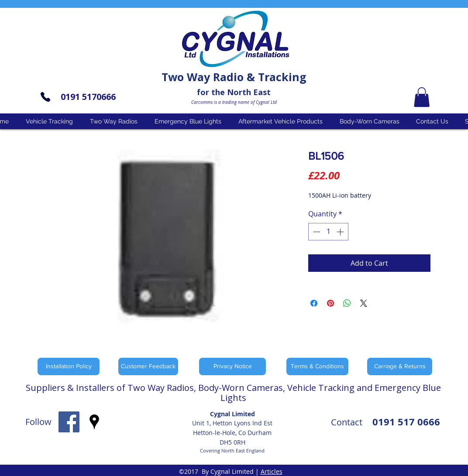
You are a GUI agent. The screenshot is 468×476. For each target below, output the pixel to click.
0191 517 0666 (406, 422)
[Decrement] (316, 232)
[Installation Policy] (69, 366)
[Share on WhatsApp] (347, 303)
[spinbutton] (328, 232)
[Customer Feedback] (148, 366)
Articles (272, 471)
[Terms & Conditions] (317, 366)
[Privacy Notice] (232, 366)
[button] (422, 97)
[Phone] (45, 97)
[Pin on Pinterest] (330, 303)
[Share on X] (364, 303)
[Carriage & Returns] (400, 366)
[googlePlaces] (94, 422)
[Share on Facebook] (314, 303)
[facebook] (69, 422)
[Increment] (341, 232)
